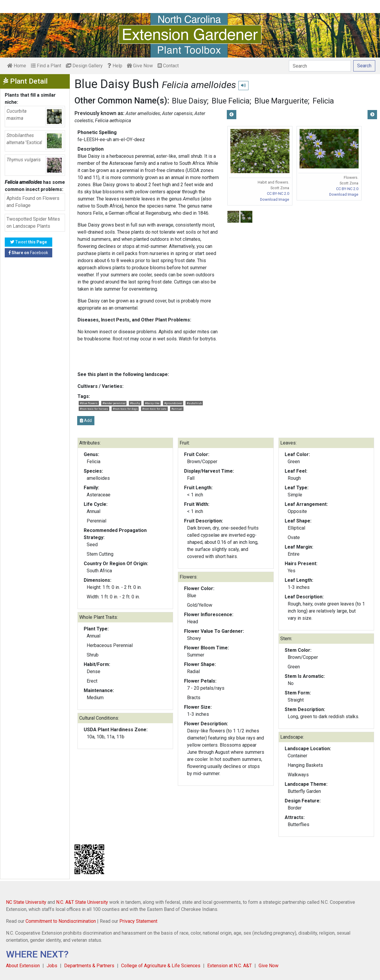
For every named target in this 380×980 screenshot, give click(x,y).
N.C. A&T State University (82, 902)
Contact (168, 66)
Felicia (323, 101)
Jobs (52, 966)
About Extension (23, 966)
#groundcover (173, 403)
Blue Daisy (189, 101)
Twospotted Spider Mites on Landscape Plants (33, 223)
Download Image (275, 199)
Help (115, 66)
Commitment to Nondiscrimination (61, 921)
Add (86, 420)
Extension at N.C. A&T (229, 966)
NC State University (26, 902)
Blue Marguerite (281, 101)
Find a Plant (46, 66)
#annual (177, 409)
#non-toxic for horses (94, 409)
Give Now (140, 66)
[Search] (320, 66)
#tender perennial (114, 403)
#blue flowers (89, 403)
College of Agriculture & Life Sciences (161, 966)
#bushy (135, 403)
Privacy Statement (138, 921)
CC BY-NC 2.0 (278, 193)
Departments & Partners (89, 966)
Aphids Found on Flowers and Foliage (33, 202)
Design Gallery (84, 66)
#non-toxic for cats (154, 409)
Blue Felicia (231, 101)
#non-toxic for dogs (125, 409)
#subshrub (194, 403)
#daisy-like (152, 403)
